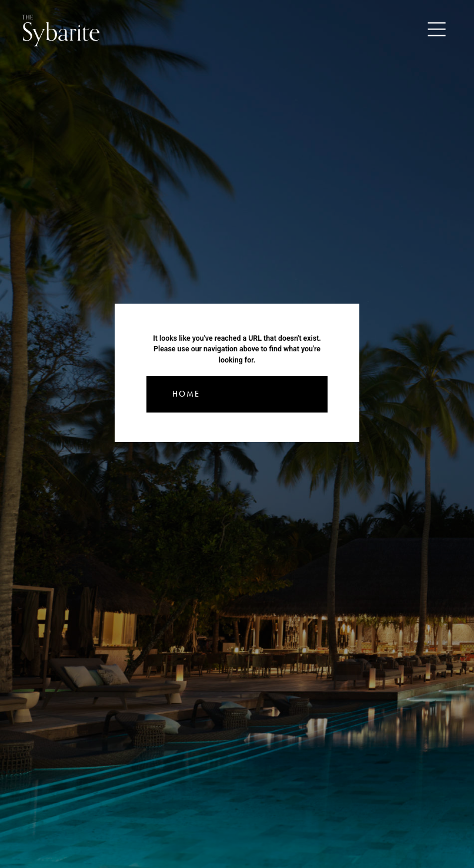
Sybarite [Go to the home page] (61, 30)
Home (186, 394)
